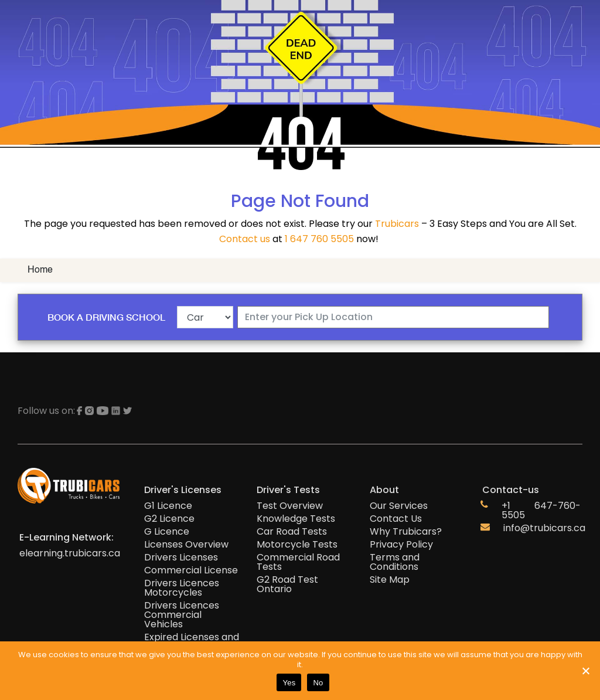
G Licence (167, 532)
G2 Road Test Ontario (287, 585)
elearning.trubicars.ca (69, 553)
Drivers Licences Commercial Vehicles (182, 615)
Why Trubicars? (406, 532)
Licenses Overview (186, 545)
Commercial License (191, 570)
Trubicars (397, 224)
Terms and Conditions (395, 562)
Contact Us (396, 519)
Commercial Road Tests (298, 562)
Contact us (245, 239)
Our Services (399, 506)
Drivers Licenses (181, 558)
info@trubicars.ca (544, 528)
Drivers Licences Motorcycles (182, 588)
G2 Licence (169, 519)
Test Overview (290, 506)
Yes (289, 683)
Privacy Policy (401, 545)
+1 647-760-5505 (541, 511)
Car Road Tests (292, 532)
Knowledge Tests (296, 519)
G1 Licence (168, 506)
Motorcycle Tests (297, 545)
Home (40, 270)
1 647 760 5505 (319, 239)
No (318, 683)
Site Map (390, 580)
